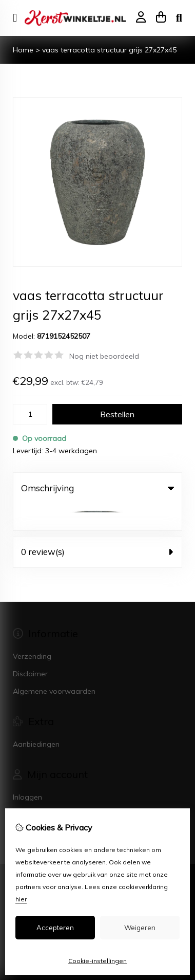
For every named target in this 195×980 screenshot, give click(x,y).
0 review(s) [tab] (98, 525)
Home (23, 50)
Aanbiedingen (36, 717)
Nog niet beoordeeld (104, 356)
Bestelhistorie (35, 788)
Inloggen (27, 770)
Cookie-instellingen (98, 961)
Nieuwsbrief (33, 805)
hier (21, 899)
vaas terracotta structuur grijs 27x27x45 (109, 50)
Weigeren (140, 928)
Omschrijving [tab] (98, 488)
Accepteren (55, 928)
